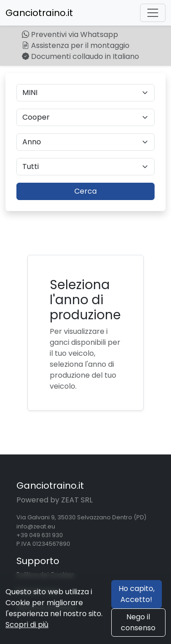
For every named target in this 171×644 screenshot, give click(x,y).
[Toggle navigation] (153, 13)
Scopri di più (27, 625)
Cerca (85, 191)
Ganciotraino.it (39, 13)
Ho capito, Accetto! (137, 594)
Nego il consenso (138, 622)
